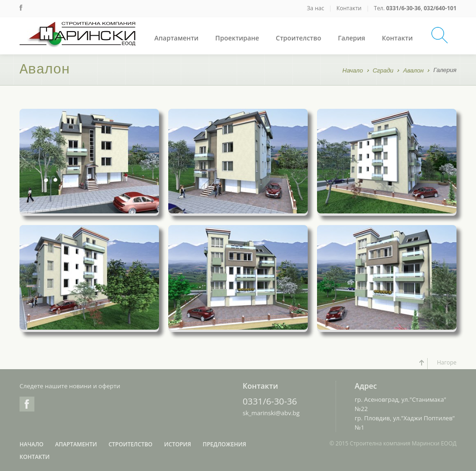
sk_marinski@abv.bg (271, 413)
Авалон (413, 71)
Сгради (383, 71)
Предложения (224, 444)
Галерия (352, 38)
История (178, 444)
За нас (315, 8)
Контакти (349, 8)
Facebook (27, 404)
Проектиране (237, 38)
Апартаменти (176, 38)
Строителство (298, 38)
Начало (353, 71)
